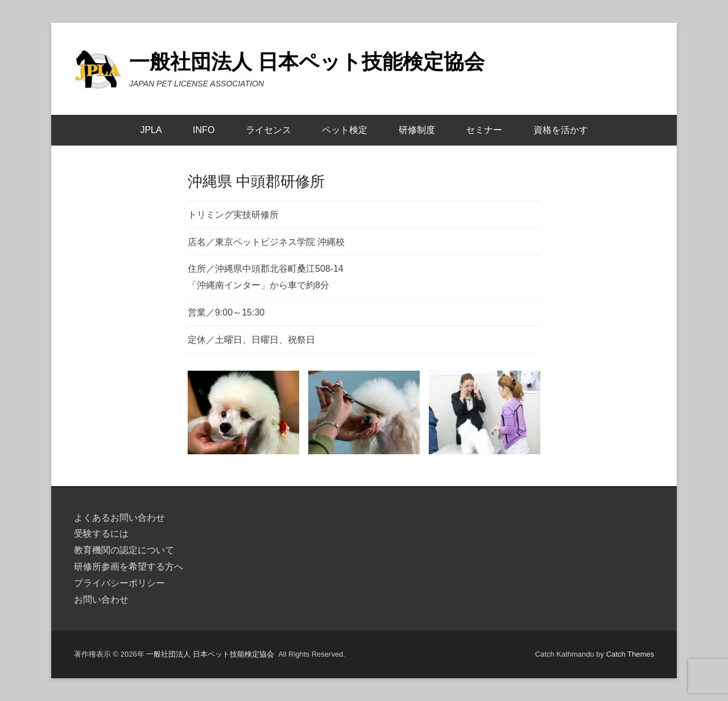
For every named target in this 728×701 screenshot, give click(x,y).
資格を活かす (561, 130)
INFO (204, 130)
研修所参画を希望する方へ (129, 567)
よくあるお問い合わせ (119, 518)
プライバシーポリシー (119, 583)
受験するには (101, 534)
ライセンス (268, 130)
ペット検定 (345, 130)
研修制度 (417, 130)
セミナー (484, 130)
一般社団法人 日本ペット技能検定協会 (307, 62)
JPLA (151, 130)
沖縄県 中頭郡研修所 (256, 181)
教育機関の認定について (124, 550)
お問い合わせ (101, 600)
